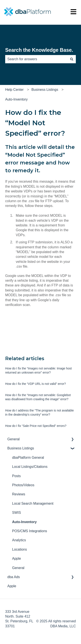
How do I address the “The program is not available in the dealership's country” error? (40, 413)
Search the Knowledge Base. (39, 50)
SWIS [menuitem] (17, 513)
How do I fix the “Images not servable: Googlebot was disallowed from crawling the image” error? (38, 397)
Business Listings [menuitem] (21, 448)
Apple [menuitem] (17, 559)
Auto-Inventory (16, 99)
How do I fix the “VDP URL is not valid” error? (36, 384)
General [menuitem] (13, 439)
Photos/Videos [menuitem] (23, 485)
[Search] (72, 59)
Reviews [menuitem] (19, 494)
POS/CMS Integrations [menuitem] (30, 531)
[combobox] (36, 59)
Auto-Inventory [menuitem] (24, 522)
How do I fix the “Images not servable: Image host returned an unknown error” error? (38, 371)
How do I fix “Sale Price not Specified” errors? (36, 426)
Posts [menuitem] (16, 476)
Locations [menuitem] (20, 549)
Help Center (14, 90)
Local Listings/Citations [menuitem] (30, 467)
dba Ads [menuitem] (14, 577)
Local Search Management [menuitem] (33, 503)
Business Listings (45, 90)
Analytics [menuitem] (19, 540)
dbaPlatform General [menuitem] (28, 458)
